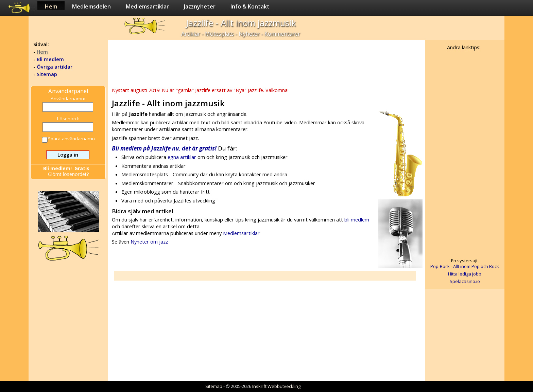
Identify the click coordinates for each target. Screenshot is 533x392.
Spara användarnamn (69, 139)
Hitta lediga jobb (465, 274)
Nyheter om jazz (149, 242)
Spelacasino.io (465, 281)
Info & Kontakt (250, 6)
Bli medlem (50, 59)
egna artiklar (182, 157)
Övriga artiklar (55, 67)
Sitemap (47, 74)
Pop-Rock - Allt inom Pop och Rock (465, 266)
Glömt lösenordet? (68, 174)
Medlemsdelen (91, 6)
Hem (51, 6)
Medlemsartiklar (147, 6)
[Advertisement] (266, 63)
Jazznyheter (200, 6)
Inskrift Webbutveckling (276, 386)
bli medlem (357, 219)
